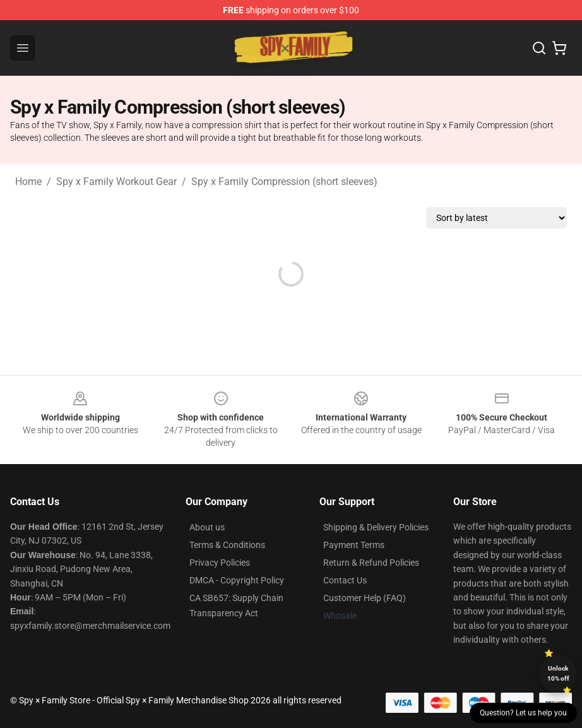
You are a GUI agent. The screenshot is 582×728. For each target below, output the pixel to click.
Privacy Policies (220, 563)
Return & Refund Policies (371, 563)
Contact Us (345, 580)
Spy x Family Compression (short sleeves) (284, 182)
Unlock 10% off (558, 673)
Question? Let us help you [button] (523, 713)
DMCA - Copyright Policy (237, 580)
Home (28, 182)
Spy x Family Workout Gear (116, 182)
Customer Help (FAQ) (365, 598)
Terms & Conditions (227, 545)
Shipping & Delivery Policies (376, 527)
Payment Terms (354, 545)
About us (207, 527)
